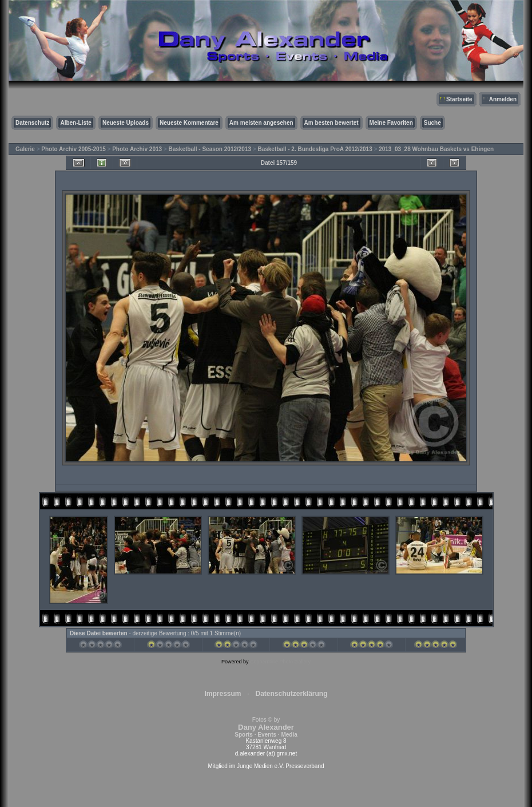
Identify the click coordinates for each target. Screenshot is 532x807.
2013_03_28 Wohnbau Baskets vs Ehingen (436, 149)
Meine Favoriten (391, 123)
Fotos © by (266, 727)
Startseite (459, 99)
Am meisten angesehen (261, 123)
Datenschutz (32, 123)
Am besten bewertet (331, 123)
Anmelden (503, 99)
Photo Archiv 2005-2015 (73, 149)
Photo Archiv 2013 (137, 149)
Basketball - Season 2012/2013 (210, 149)
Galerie (25, 149)
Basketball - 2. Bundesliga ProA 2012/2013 (315, 149)
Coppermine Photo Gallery (280, 662)
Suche (432, 123)
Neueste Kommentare (189, 123)
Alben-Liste (76, 123)
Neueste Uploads (126, 123)
